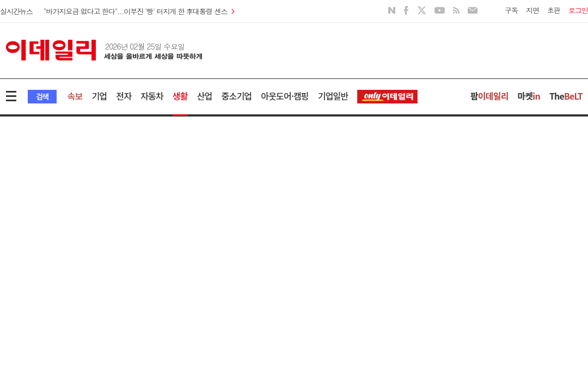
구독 (511, 10)
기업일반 (333, 96)
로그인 (578, 10)
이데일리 (104, 50)
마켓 (529, 96)
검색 (42, 96)
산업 (205, 96)
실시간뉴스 (16, 11)
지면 (532, 10)
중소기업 (237, 96)
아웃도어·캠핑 (285, 96)
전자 (124, 96)
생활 (180, 96)
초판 (554, 10)
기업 (99, 96)
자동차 (152, 96)
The (566, 96)
